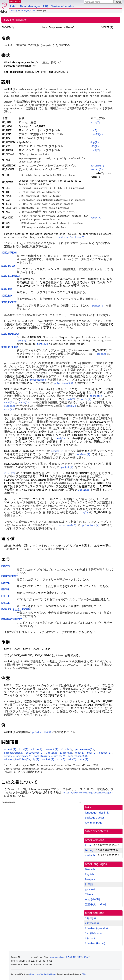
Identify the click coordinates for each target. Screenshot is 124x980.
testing (14, 11)
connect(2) (96, 396)
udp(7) (72, 759)
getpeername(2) (84, 749)
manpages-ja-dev (27, 11)
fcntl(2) (42, 344)
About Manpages (30, 6)
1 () (90, 918)
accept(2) (10, 749)
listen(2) (66, 753)
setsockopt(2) (67, 525)
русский (90, 889)
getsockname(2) (14, 753)
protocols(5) (38, 380)
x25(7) (95, 146)
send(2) (9, 402)
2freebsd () (96, 928)
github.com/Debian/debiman (43, 974)
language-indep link (97, 813)
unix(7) (95, 122)
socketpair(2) (43, 756)
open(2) (21, 340)
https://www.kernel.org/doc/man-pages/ (88, 793)
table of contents (97, 831)
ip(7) (94, 130)
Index (13, 6)
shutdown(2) (24, 756)
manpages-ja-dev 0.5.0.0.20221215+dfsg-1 (70, 957)
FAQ (46, 6)
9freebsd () (95, 943)
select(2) (105, 753)
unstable (90, 855)
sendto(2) (57, 451)
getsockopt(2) (91, 525)
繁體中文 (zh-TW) (95, 904)
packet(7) (97, 169)
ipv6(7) (95, 150)
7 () (90, 938)
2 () (92, 923)
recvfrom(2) (83, 454)
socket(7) (48, 759)
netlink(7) (97, 166)
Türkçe (89, 894)
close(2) (10, 406)
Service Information (63, 6)
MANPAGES (15, 1)
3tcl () (93, 933)
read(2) (70, 399)
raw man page (94, 823)
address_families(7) (71, 237)
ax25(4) (98, 134)
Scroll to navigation (16, 20)
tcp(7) (61, 759)
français (90, 879)
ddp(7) (95, 142)
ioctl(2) (84, 490)
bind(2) (24, 749)
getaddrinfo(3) (41, 732)
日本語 (89, 884)
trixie (88, 845)
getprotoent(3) (63, 383)
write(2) (86, 399)
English (89, 874)
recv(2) (24, 402)
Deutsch (90, 869)
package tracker (94, 818)
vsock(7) (96, 218)
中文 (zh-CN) (93, 899)
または (16, 609)
